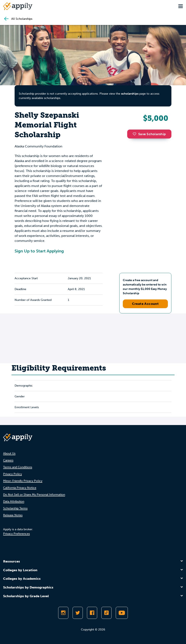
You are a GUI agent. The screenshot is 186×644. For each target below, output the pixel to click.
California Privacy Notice (20, 488)
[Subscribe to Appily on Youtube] (122, 613)
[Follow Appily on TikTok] (106, 613)
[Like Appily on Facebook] (92, 613)
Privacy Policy (13, 474)
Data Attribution (14, 501)
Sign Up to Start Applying (39, 251)
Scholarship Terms (15, 508)
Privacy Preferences (16, 534)
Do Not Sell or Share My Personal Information (34, 495)
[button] (136, 134)
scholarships (130, 94)
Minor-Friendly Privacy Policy (23, 481)
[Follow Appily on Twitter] (78, 613)
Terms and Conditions (18, 467)
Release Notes (13, 515)
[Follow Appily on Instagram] (63, 613)
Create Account (145, 304)
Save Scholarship (149, 134)
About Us (9, 453)
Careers (8, 460)
